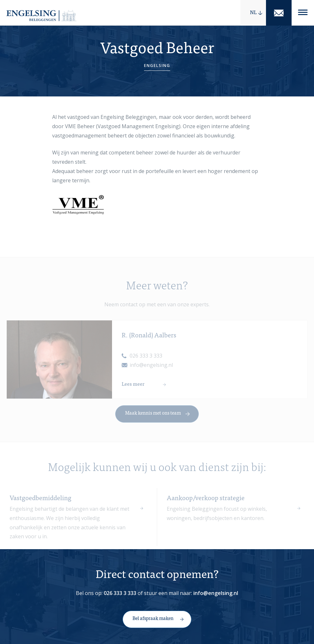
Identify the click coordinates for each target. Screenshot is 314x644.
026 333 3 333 (146, 360)
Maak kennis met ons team (153, 418)
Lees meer (133, 389)
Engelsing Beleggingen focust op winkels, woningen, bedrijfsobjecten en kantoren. (217, 518)
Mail (279, 13)
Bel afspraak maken (153, 619)
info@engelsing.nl (151, 369)
